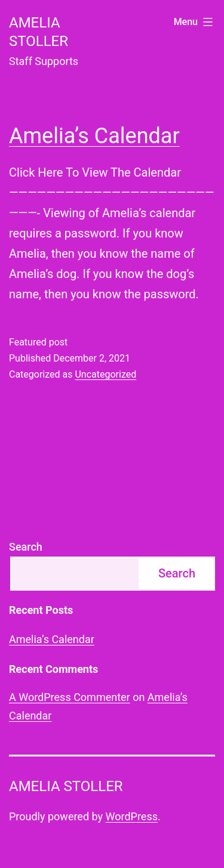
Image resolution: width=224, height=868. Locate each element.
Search (26, 547)
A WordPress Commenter (70, 697)
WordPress (132, 816)
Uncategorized (105, 374)
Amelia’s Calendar (94, 136)
